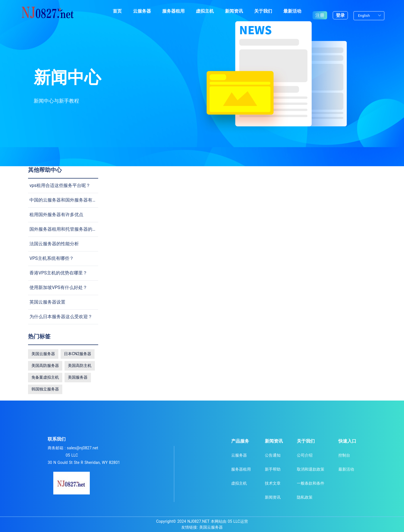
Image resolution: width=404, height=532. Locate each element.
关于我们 (263, 11)
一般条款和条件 (311, 483)
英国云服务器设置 (47, 302)
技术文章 (273, 483)
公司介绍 (305, 455)
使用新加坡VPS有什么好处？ (58, 287)
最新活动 (292, 11)
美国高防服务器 (45, 366)
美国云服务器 (43, 354)
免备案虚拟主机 (45, 377)
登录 (340, 11)
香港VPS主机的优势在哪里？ (58, 273)
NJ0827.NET (198, 521)
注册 (320, 11)
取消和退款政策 (311, 469)
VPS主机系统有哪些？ (52, 258)
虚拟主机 (205, 11)
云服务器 (142, 11)
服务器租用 (173, 11)
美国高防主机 (80, 366)
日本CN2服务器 (78, 354)
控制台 (344, 455)
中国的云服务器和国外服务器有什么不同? (71, 200)
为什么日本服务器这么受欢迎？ (61, 317)
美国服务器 (78, 377)
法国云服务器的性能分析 (54, 244)
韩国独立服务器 (45, 389)
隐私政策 (305, 497)
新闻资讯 (234, 11)
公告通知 (273, 455)
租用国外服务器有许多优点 (56, 215)
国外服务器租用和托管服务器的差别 (65, 229)
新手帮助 (273, 469)
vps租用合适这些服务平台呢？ (60, 185)
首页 (117, 11)
